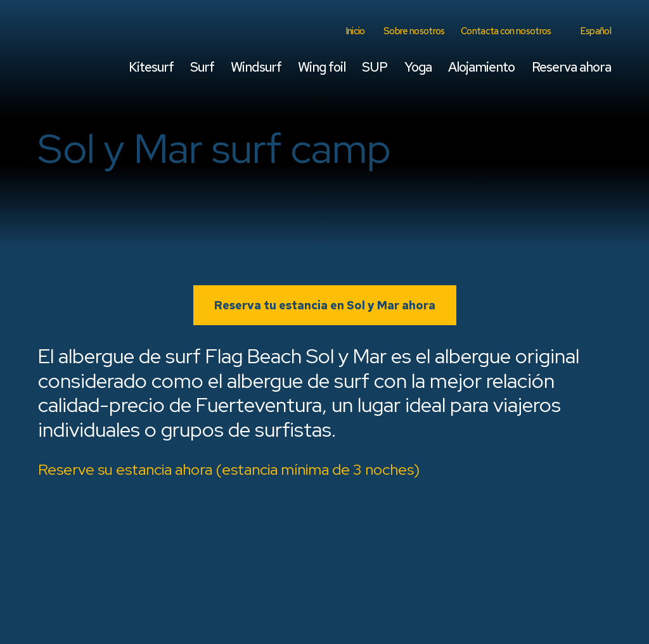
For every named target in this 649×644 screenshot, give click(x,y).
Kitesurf (151, 67)
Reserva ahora (571, 67)
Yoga (418, 67)
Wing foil (322, 67)
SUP (375, 67)
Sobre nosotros (414, 31)
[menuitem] (594, 31)
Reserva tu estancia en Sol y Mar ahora (325, 305)
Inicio (356, 31)
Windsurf (256, 67)
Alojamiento (481, 67)
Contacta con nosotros (506, 31)
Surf (202, 67)
